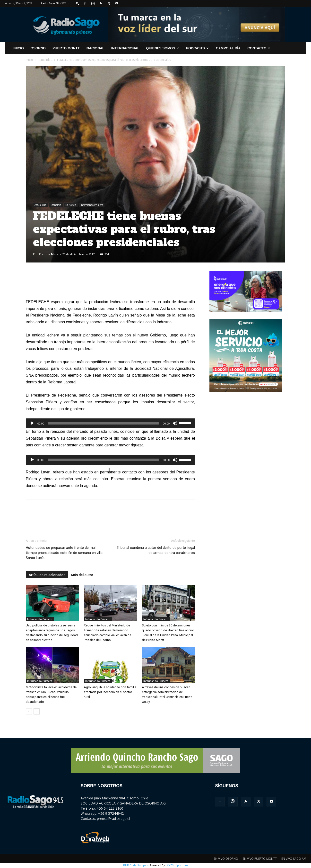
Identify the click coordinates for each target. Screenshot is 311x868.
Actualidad (45, 60)
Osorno (38, 48)
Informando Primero (92, 205)
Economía (56, 205)
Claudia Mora (49, 254)
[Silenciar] (175, 423)
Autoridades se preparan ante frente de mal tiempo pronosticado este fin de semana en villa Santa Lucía (64, 553)
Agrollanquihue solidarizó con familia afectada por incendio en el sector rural (110, 692)
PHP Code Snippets (136, 865)
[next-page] (37, 711)
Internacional (125, 48)
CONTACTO (259, 48)
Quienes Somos (163, 48)
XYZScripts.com (177, 865)
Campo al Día (228, 48)
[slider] (104, 423)
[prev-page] (29, 711)
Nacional (95, 48)
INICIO (19, 48)
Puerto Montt (66, 48)
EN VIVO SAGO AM (294, 859)
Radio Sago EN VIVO (53, 3)
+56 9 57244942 (111, 813)
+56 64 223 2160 (110, 808)
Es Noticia (71, 205)
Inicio (29, 60)
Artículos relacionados (47, 575)
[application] (110, 423)
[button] (78, 3)
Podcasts (198, 48)
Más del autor (82, 575)
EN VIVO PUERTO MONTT (260, 859)
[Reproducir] (32, 423)
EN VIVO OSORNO (226, 859)
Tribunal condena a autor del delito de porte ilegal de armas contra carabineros (156, 550)
